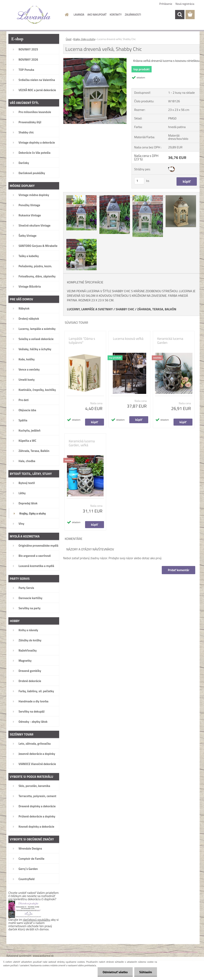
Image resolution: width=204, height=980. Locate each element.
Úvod (69, 39)
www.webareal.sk (43, 956)
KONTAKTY (116, 15)
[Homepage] (66, 15)
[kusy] (139, 181)
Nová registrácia (185, 4)
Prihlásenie (166, 4)
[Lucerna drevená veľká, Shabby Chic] (95, 60)
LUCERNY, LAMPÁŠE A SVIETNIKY (90, 309)
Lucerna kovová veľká (128, 339)
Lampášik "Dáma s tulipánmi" (82, 341)
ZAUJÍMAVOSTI (133, 15)
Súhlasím (146, 972)
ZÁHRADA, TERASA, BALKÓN (157, 309)
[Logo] (34, 15)
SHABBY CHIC (125, 309)
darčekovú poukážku (37, 920)
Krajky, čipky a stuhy (84, 39)
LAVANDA (79, 15)
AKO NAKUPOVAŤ (97, 15)
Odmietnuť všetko (115, 972)
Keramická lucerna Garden (170, 341)
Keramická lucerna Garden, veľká (82, 443)
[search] (180, 15)
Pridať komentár (178, 570)
